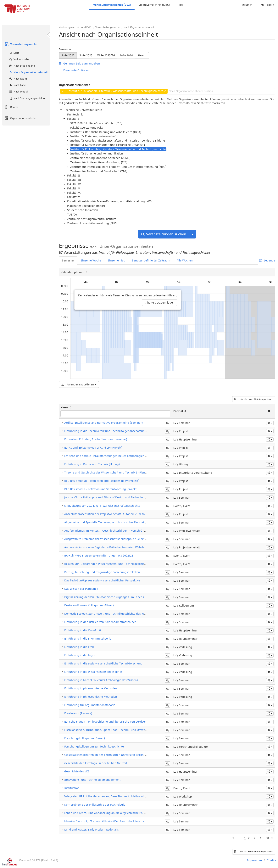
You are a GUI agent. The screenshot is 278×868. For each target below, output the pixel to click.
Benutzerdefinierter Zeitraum (151, 260)
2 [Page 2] (249, 838)
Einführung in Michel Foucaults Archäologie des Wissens (101, 680)
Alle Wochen (185, 260)
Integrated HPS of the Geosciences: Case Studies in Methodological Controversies (117, 796)
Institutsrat (72, 788)
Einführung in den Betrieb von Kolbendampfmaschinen (100, 622)
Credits (271, 860)
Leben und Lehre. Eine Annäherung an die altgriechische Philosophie (109, 813)
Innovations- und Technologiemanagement (92, 780)
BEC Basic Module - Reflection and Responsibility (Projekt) (102, 481)
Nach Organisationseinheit (28, 72)
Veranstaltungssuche (21, 44)
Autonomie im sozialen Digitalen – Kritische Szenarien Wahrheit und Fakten (113, 547)
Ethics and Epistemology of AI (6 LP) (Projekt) (93, 448)
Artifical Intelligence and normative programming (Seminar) (103, 423)
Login (267, 5)
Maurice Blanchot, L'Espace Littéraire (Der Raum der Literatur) (105, 821)
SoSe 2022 (68, 55)
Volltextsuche (19, 59)
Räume (11, 107)
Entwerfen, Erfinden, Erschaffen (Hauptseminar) (96, 439)
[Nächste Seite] (255, 838)
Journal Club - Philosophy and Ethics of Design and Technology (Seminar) (112, 497)
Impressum (254, 860)
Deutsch (247, 5)
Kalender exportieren (79, 384)
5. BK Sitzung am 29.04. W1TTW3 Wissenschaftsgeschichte (102, 506)
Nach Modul (18, 92)
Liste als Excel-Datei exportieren (254, 399)
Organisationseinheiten (21, 118)
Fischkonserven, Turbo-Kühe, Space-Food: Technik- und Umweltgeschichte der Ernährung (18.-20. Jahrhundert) (137, 730)
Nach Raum (18, 79)
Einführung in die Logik (80, 655)
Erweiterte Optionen (74, 70)
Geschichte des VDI (77, 771)
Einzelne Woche (91, 260)
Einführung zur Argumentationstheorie (90, 705)
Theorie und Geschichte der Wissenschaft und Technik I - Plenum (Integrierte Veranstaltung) (125, 472)
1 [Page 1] (245, 838)
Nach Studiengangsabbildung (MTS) (29, 98)
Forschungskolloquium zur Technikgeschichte (94, 746)
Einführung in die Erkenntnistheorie (88, 638)
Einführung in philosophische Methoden (91, 688)
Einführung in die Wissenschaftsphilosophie (93, 672)
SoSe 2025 (86, 55)
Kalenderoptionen (73, 272)
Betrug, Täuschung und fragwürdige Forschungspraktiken (102, 572)
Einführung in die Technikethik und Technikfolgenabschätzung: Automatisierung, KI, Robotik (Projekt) (131, 431)
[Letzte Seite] (261, 838)
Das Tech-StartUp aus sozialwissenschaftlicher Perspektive (102, 580)
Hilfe (180, 5)
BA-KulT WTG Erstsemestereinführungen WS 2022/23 (99, 555)
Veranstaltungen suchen (164, 234)
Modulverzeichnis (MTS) (154, 5)
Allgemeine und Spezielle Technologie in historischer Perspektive (107, 522)
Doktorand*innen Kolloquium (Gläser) (89, 605)
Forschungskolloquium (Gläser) (85, 738)
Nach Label (17, 85)
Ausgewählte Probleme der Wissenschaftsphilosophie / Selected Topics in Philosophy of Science (127, 539)
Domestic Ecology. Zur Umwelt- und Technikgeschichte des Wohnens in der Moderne (120, 614)
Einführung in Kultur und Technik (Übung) (92, 464)
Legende (267, 260)
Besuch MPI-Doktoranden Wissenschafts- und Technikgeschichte (106, 564)
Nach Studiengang (22, 66)
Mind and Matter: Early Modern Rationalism (93, 829)
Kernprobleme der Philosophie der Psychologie (95, 805)
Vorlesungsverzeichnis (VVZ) (112, 5)
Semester (65, 49)
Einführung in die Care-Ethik (83, 630)
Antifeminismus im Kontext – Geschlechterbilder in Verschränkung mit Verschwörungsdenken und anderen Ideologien (142, 531)
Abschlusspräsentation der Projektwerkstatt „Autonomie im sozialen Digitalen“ (115, 514)
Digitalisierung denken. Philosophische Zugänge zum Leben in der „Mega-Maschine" (120, 597)
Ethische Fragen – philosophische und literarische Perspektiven (105, 722)
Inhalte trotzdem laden (160, 302)
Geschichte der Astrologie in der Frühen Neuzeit (96, 763)
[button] (270, 423)
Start (14, 53)
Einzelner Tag (117, 260)
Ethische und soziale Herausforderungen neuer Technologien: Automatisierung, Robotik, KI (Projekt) (130, 456)
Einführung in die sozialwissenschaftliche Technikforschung (103, 663)
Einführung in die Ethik (79, 647)
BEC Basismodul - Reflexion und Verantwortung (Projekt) (101, 489)
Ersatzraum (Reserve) (78, 713)
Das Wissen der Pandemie (81, 589)
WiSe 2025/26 (106, 55)
